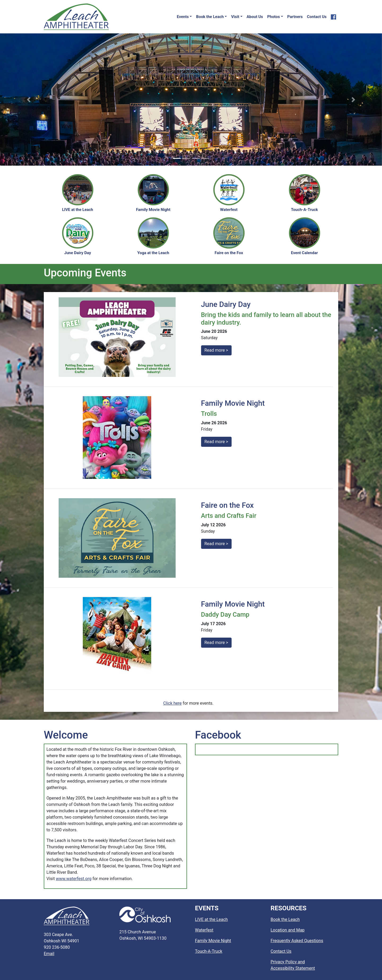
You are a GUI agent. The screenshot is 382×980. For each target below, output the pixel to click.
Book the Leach (285, 919)
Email (49, 954)
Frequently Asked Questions (297, 941)
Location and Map (288, 930)
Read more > (216, 350)
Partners (295, 17)
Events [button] (183, 17)
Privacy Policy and (293, 965)
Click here (172, 703)
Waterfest (204, 930)
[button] (29, 100)
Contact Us (317, 17)
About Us (255, 17)
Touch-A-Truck (209, 951)
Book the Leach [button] (210, 17)
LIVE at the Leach (211, 919)
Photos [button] (274, 17)
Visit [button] (235, 17)
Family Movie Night (213, 941)
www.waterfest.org (73, 879)
